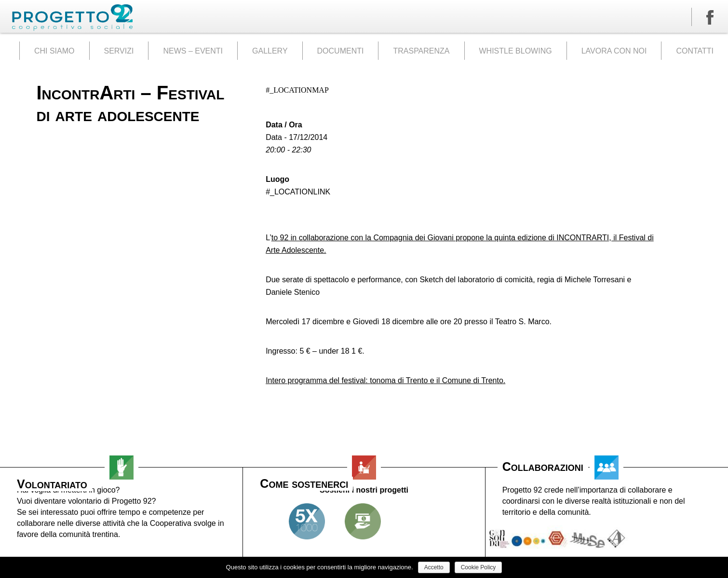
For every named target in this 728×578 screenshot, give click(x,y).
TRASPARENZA (421, 51)
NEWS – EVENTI (193, 51)
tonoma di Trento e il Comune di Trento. (438, 380)
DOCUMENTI (341, 51)
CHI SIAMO (54, 51)
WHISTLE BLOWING (516, 51)
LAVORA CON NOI (614, 51)
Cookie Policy (479, 567)
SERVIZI (119, 51)
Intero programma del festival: (318, 380)
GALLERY (270, 51)
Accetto (434, 567)
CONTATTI (695, 51)
